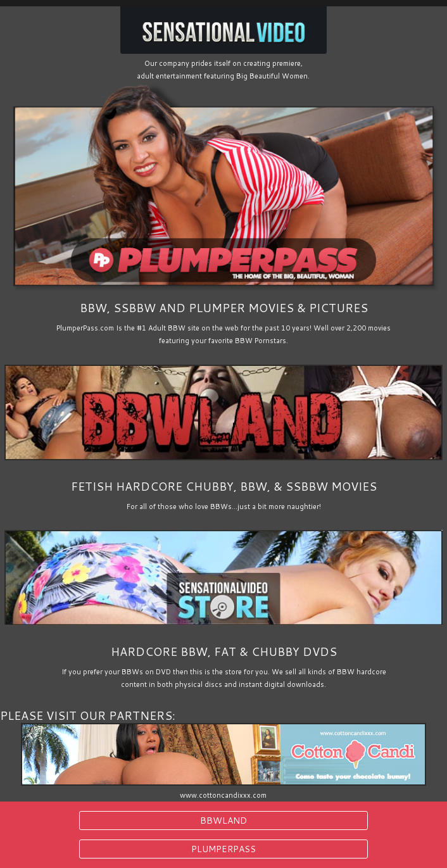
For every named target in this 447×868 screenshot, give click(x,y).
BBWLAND (223, 821)
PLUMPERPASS (223, 849)
